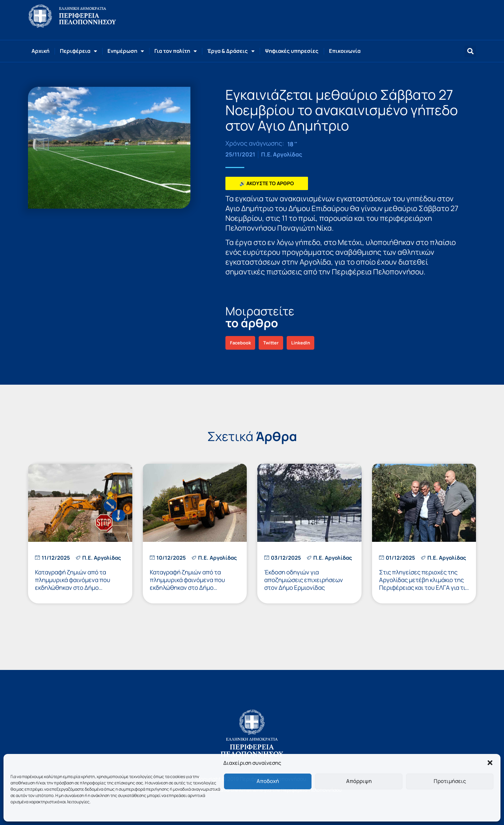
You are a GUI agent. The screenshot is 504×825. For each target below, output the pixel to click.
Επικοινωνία (345, 51)
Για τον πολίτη (176, 51)
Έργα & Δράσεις (231, 51)
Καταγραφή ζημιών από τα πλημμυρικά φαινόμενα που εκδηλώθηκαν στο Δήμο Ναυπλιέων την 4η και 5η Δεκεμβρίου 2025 (73, 588)
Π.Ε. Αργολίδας (282, 154)
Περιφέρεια (78, 51)
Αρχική (40, 51)
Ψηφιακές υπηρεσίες (292, 51)
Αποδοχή (268, 781)
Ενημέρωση (126, 51)
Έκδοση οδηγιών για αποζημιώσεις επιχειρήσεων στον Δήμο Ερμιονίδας (304, 580)
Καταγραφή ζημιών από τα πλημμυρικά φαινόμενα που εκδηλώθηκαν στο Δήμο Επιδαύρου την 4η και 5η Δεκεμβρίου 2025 (187, 588)
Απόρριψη (359, 781)
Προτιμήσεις (450, 781)
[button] (490, 763)
